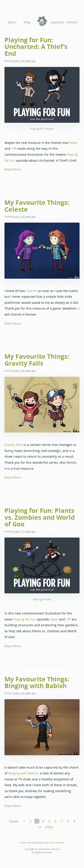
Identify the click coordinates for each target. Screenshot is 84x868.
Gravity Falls (14, 445)
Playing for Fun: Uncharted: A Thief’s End (36, 47)
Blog (27, 22)
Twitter (60, 843)
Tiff (14, 148)
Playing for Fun (25, 619)
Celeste (31, 291)
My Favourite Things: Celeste (37, 206)
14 (39, 827)
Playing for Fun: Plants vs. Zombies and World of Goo (40, 517)
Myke (73, 143)
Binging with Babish (23, 773)
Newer (14, 821)
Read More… (14, 169)
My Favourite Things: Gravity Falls (37, 360)
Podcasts (57, 22)
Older (49, 827)
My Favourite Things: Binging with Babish (37, 682)
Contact (72, 22)
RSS (51, 843)
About (12, 22)
